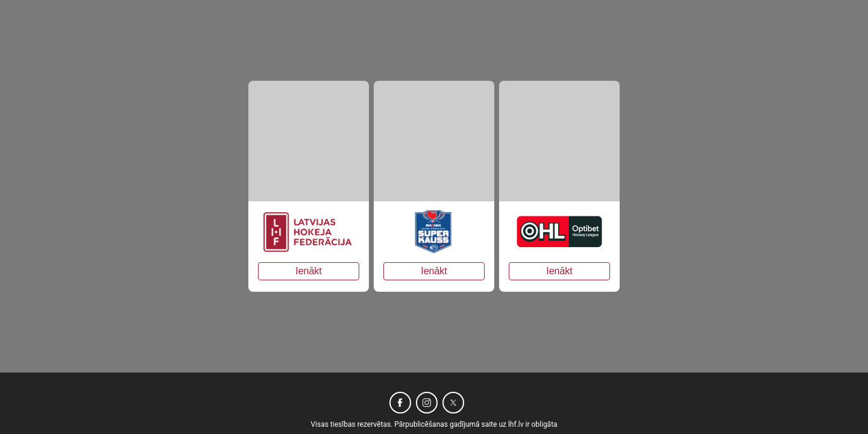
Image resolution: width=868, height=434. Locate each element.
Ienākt (309, 271)
